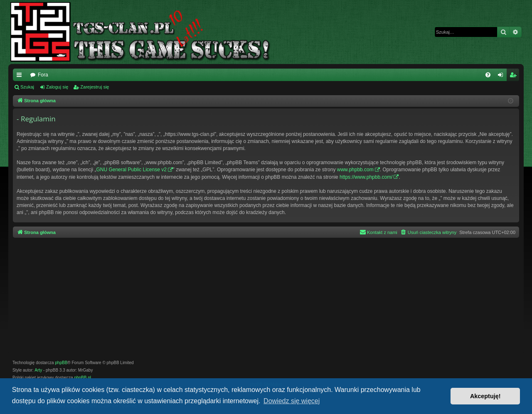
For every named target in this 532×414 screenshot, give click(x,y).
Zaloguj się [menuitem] (502, 76)
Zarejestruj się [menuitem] (515, 76)
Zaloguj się (57, 87)
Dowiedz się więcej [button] (292, 401)
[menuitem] (488, 75)
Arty (38, 370)
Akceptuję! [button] (485, 396)
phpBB (61, 363)
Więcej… (21, 76)
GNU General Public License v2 (131, 170)
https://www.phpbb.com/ (366, 177)
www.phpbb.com (355, 170)
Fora (43, 75)
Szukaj (27, 87)
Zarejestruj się (95, 87)
